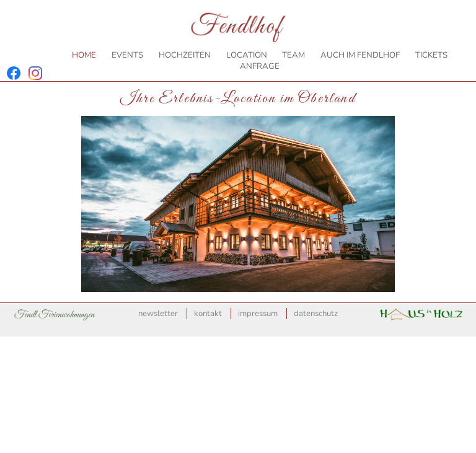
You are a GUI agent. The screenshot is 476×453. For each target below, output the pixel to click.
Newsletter (158, 314)
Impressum (258, 314)
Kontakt (208, 314)
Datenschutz (316, 314)
